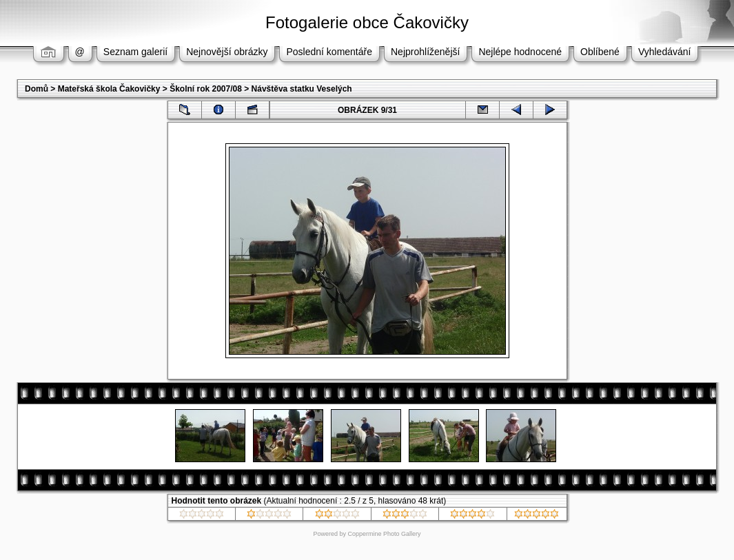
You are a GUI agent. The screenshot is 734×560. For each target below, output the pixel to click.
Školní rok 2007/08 (206, 89)
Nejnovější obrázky (227, 52)
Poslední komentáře (329, 52)
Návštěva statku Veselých (302, 89)
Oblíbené (600, 52)
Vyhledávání (665, 52)
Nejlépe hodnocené (520, 52)
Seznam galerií (135, 52)
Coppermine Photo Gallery (384, 534)
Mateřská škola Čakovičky (109, 89)
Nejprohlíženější (425, 52)
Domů (37, 89)
